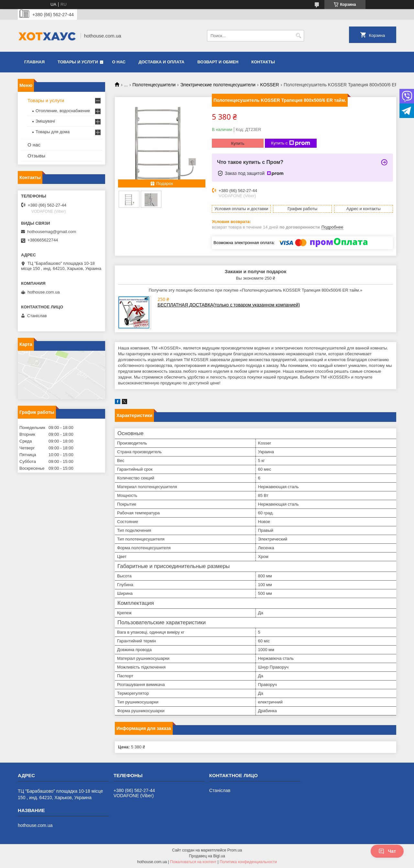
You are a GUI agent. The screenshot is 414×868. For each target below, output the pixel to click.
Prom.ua (235, 850)
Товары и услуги (78, 62)
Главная (34, 62)
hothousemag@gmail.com (52, 232)
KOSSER (269, 85)
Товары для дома (53, 132)
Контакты (263, 62)
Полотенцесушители (154, 85)
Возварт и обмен (218, 62)
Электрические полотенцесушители (218, 85)
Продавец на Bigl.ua (207, 856)
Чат (387, 851)
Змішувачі (45, 121)
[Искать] (298, 36)
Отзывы (36, 156)
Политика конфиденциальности (248, 862)
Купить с (291, 143)
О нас (119, 62)
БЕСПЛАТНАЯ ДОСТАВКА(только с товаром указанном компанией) (229, 305)
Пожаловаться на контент (193, 862)
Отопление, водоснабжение (63, 111)
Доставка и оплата (161, 62)
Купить (238, 143)
